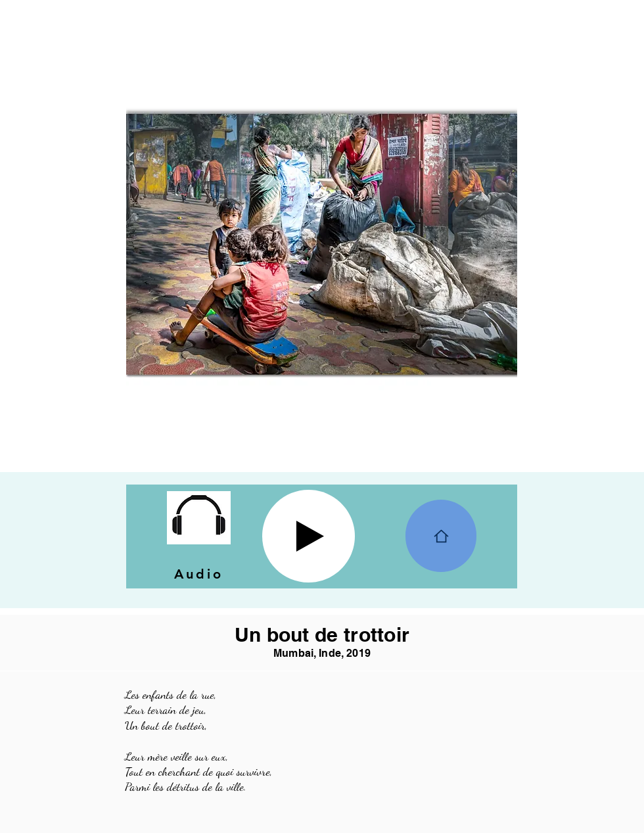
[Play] (309, 536)
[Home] (441, 536)
